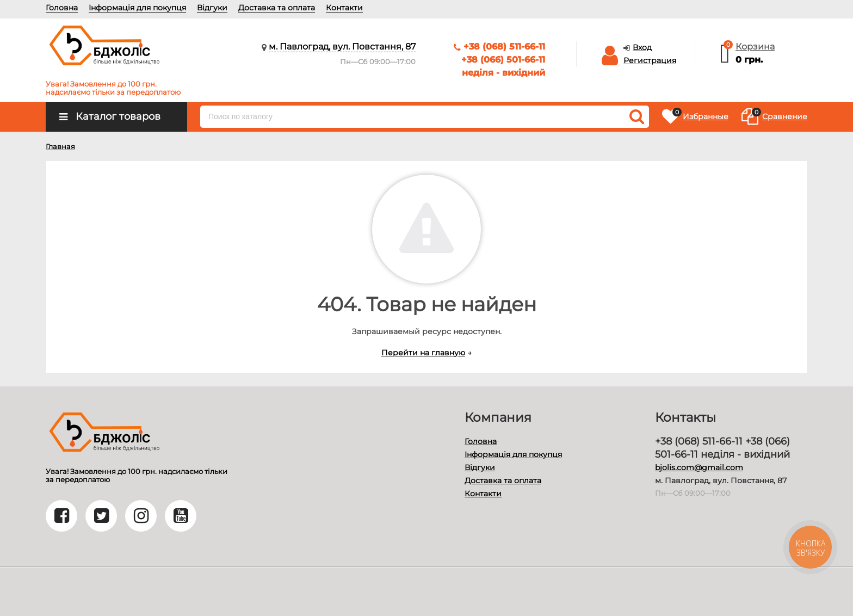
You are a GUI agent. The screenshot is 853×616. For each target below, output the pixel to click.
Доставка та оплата (277, 8)
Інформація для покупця (137, 8)
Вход (642, 47)
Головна (62, 8)
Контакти (344, 8)
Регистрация (650, 60)
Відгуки (212, 8)
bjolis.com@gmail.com (699, 467)
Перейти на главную (423, 353)
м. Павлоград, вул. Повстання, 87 (342, 47)
